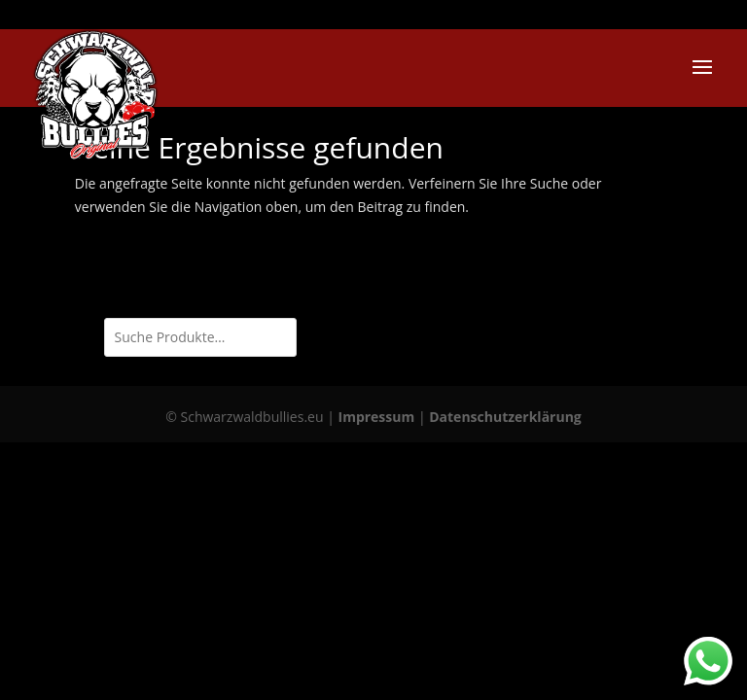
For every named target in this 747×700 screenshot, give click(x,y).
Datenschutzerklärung (505, 417)
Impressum (377, 417)
